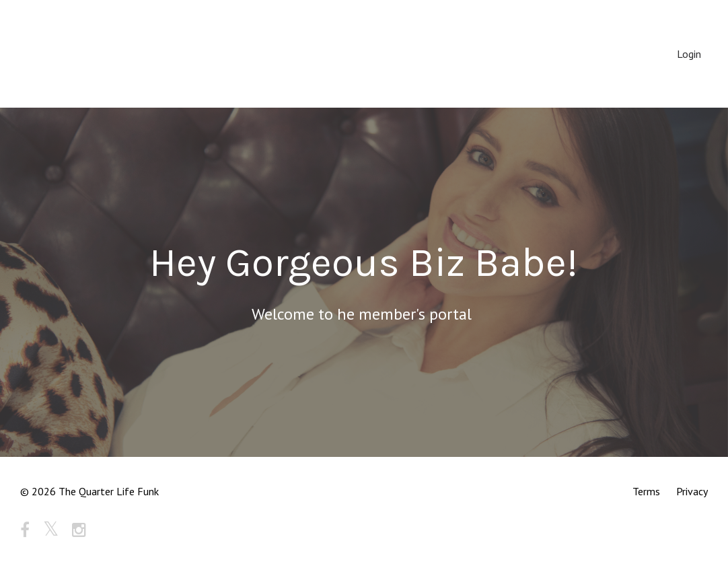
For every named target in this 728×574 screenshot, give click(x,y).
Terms (646, 491)
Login (689, 54)
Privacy (692, 491)
